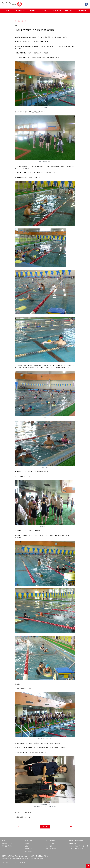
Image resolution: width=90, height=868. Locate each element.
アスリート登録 (50, 840)
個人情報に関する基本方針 (76, 840)
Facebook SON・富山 (75, 849)
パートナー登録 (50, 843)
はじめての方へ (20, 11)
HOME (8, 11)
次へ (71, 827)
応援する (45, 11)
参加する (33, 11)
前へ (19, 827)
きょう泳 (20, 21)
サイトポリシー (73, 843)
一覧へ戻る (45, 827)
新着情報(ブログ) (7, 846)
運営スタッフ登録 (51, 849)
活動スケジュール (7, 843)
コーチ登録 (49, 846)
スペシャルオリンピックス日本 (77, 846)
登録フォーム (69, 11)
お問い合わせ (82, 11)
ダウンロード (57, 11)
